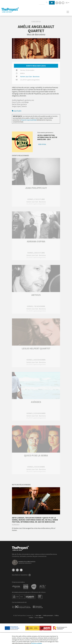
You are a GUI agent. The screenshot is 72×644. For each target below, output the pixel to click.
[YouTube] (21, 570)
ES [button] (67, 3)
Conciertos (36, 22)
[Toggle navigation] (68, 12)
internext (41, 618)
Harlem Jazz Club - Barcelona (30, 77)
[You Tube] (63, 3)
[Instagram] (60, 3)
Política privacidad (48, 616)
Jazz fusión (17, 111)
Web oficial (42, 144)
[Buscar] (47, 2)
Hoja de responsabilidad (29, 120)
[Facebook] (57, 3)
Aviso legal (38, 616)
